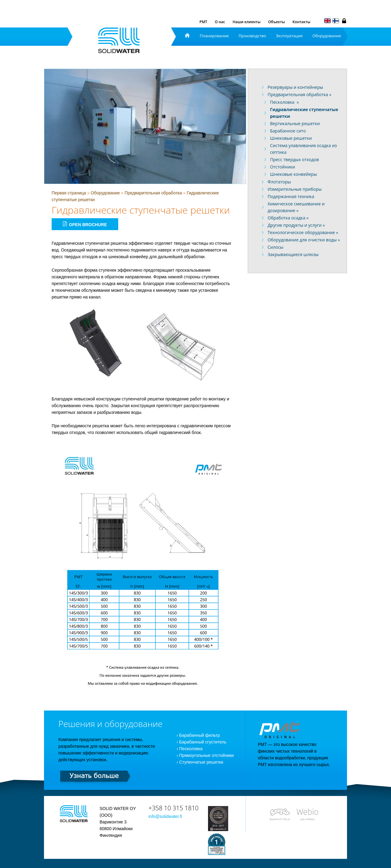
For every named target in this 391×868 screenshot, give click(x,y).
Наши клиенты (247, 22)
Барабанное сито (288, 131)
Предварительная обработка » (300, 94)
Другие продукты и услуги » (296, 225)
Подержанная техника (291, 196)
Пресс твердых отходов (294, 159)
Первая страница (69, 193)
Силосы (276, 247)
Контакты (301, 22)
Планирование (214, 36)
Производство (252, 36)
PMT (203, 22)
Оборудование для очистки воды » (304, 240)
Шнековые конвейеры (294, 174)
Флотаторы (279, 182)
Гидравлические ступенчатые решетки (304, 113)
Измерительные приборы (295, 189)
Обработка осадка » (288, 218)
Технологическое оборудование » (303, 232)
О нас (220, 22)
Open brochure (85, 224)
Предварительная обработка (153, 193)
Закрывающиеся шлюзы (293, 254)
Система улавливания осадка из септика (303, 149)
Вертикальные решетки (295, 123)
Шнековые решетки (291, 138)
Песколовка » (284, 102)
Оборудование (327, 36)
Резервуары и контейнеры (295, 87)
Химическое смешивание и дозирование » (296, 207)
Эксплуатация (289, 36)
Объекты (277, 22)
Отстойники (283, 167)
